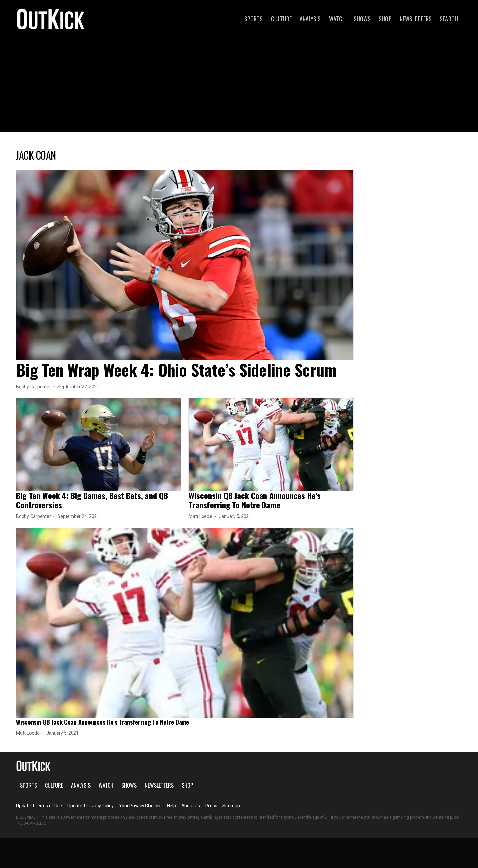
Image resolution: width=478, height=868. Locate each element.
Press (211, 806)
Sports (254, 19)
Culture (281, 19)
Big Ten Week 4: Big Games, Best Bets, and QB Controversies (92, 500)
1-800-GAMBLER (31, 823)
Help (171, 806)
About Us (191, 806)
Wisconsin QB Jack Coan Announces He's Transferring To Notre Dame (255, 500)
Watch (337, 19)
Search (449, 19)
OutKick (51, 19)
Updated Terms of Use (39, 806)
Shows (362, 19)
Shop (385, 19)
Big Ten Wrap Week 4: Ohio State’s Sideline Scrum (176, 369)
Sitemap (231, 806)
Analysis (310, 19)
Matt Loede (200, 516)
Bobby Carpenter (33, 387)
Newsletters (416, 19)
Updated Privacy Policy (91, 806)
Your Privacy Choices (140, 806)
